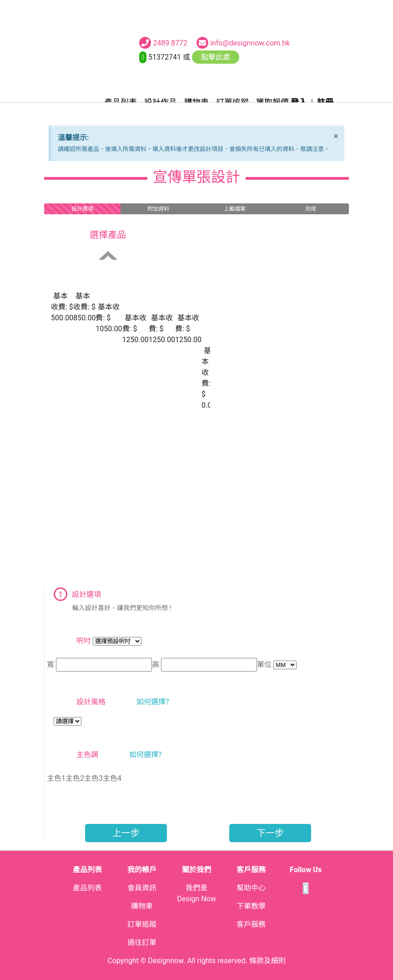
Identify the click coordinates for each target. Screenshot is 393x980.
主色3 (93, 778)
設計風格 (91, 702)
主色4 (112, 778)
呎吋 (84, 641)
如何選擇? (153, 702)
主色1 (56, 778)
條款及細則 (267, 961)
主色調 (87, 755)
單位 (264, 664)
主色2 (75, 778)
